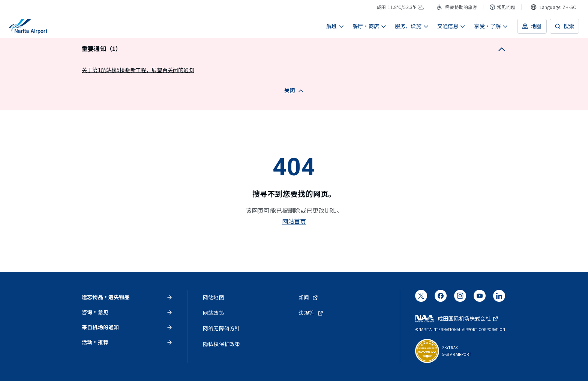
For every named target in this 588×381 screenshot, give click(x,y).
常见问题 (502, 7)
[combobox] (553, 7)
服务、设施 (412, 26)
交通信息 (452, 26)
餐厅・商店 (370, 26)
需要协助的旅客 (457, 7)
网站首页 (294, 221)
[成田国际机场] (28, 26)
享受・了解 (491, 26)
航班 (335, 26)
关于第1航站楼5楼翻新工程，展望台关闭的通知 (138, 70)
